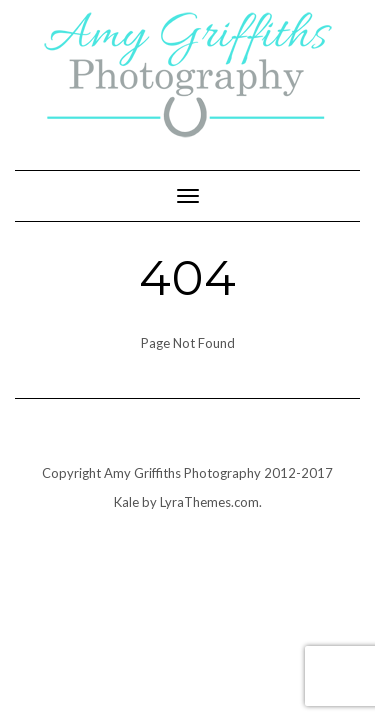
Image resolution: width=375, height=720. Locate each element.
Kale (126, 502)
